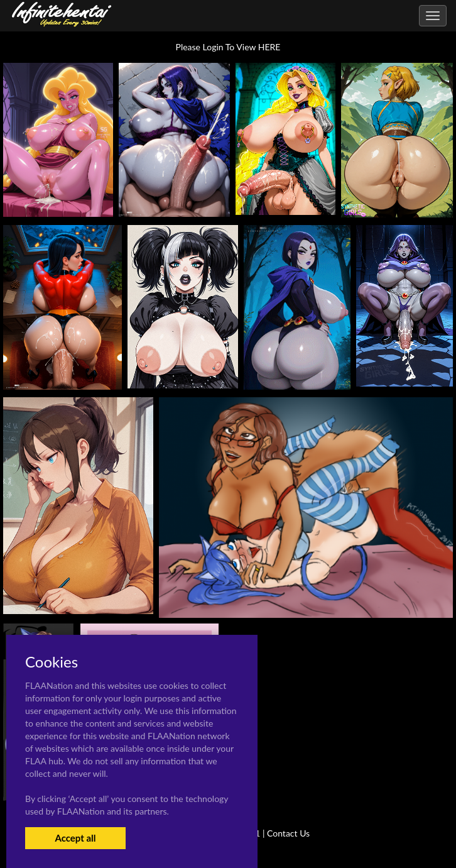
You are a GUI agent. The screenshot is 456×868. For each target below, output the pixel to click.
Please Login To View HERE (228, 47)
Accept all (75, 838)
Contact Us (288, 833)
